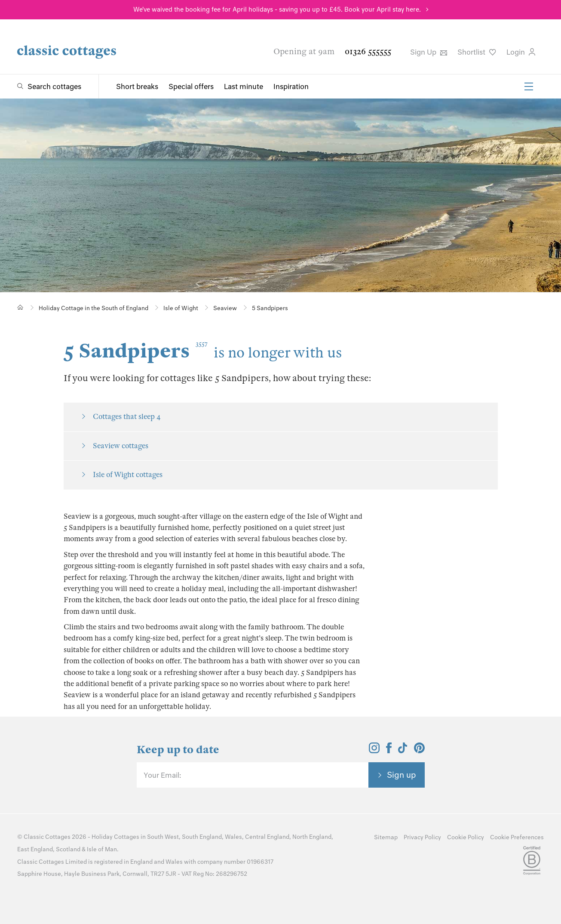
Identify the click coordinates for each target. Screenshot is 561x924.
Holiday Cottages (115, 837)
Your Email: (162, 775)
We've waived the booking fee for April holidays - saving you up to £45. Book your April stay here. (277, 9)
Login (521, 52)
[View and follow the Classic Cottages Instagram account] (374, 751)
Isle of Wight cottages (128, 475)
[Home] (20, 307)
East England (35, 849)
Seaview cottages (121, 446)
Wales (233, 837)
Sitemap (386, 837)
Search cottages (54, 86)
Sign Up (429, 52)
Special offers (191, 86)
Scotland (68, 849)
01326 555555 (368, 51)
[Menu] (529, 86)
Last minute (244, 86)
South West (163, 837)
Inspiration (291, 86)
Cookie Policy (466, 837)
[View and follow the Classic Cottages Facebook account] (389, 751)
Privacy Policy (422, 837)
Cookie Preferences (517, 837)
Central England (267, 837)
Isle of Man (102, 849)
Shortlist (477, 52)
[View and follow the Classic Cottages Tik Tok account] (403, 751)
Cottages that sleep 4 (127, 417)
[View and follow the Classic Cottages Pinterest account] (419, 751)
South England (202, 837)
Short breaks (137, 86)
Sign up (402, 775)
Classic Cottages (47, 837)
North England (312, 837)
